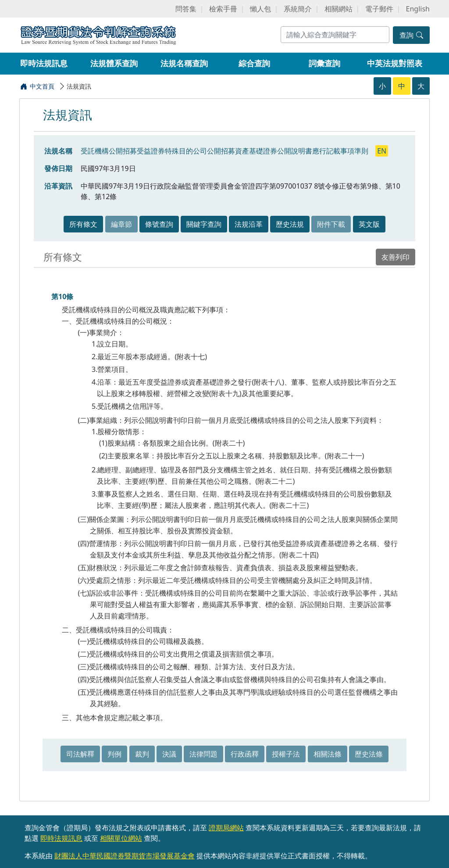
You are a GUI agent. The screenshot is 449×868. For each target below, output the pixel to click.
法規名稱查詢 (184, 63)
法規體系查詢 (114, 63)
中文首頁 (42, 86)
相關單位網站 (121, 838)
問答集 (186, 9)
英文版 (369, 224)
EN (382, 151)
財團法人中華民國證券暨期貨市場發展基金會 (125, 856)
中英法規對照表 (395, 63)
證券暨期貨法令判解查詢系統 (98, 34)
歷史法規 (290, 224)
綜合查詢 (254, 63)
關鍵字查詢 (204, 224)
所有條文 (83, 224)
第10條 (62, 296)
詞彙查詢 (324, 63)
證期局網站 (226, 828)
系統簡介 (298, 9)
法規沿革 (249, 224)
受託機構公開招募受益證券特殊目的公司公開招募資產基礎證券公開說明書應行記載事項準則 (225, 151)
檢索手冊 (223, 9)
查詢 (411, 35)
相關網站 (339, 9)
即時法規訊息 (44, 63)
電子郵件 (379, 9)
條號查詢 (159, 224)
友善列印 (396, 257)
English (418, 9)
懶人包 (260, 9)
